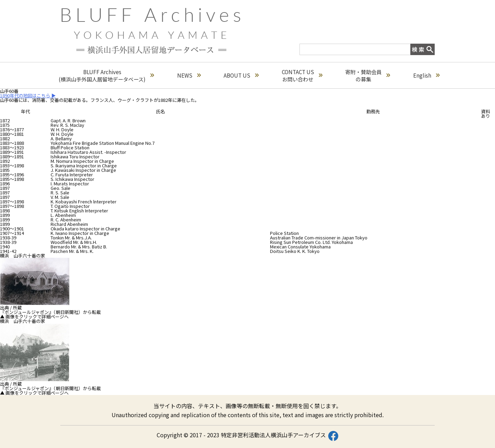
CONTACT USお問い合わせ (302, 76)
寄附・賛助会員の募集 (368, 76)
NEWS (189, 75)
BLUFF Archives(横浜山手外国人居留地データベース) (106, 76)
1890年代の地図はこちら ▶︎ (28, 95)
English (426, 75)
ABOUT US (241, 75)
